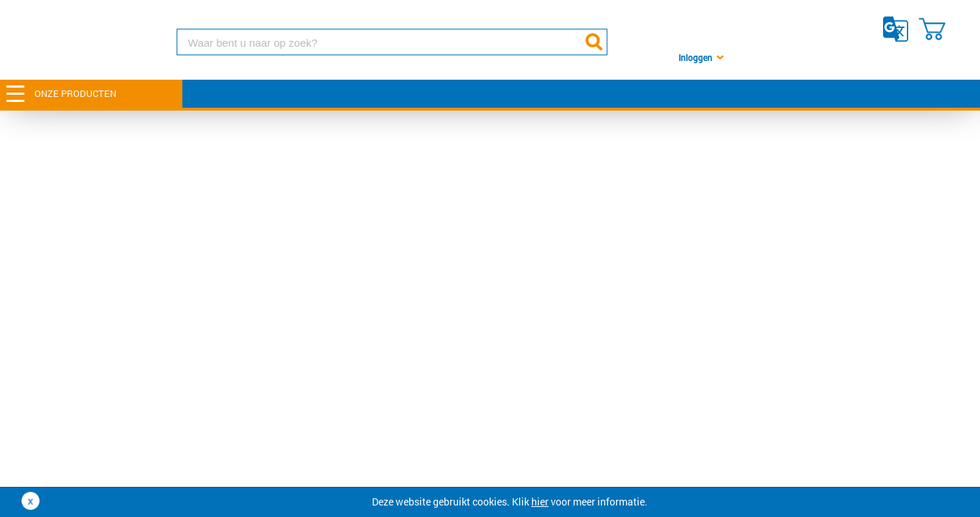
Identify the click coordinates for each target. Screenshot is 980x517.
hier (540, 502)
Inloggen (695, 57)
